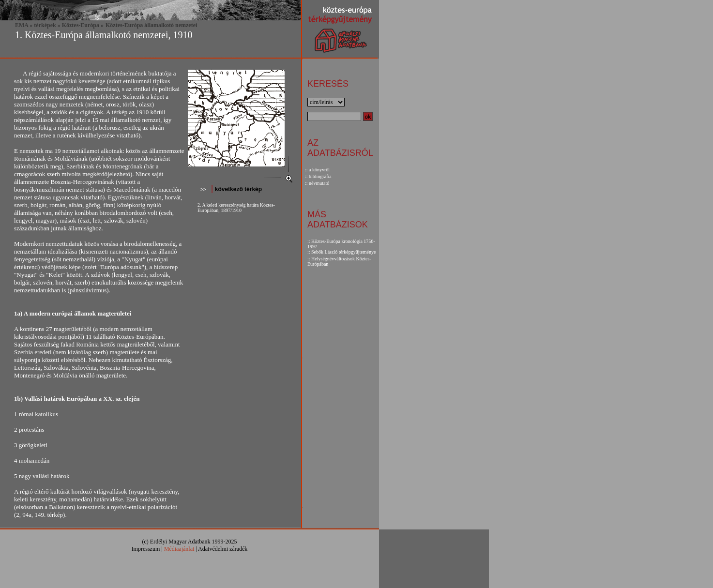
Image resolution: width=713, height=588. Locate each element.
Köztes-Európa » (83, 25)
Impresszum (146, 549)
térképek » (47, 25)
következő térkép (237, 189)
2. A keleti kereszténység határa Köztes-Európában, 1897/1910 (236, 208)
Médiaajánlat (179, 549)
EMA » (24, 25)
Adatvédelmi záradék (223, 549)
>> (203, 189)
